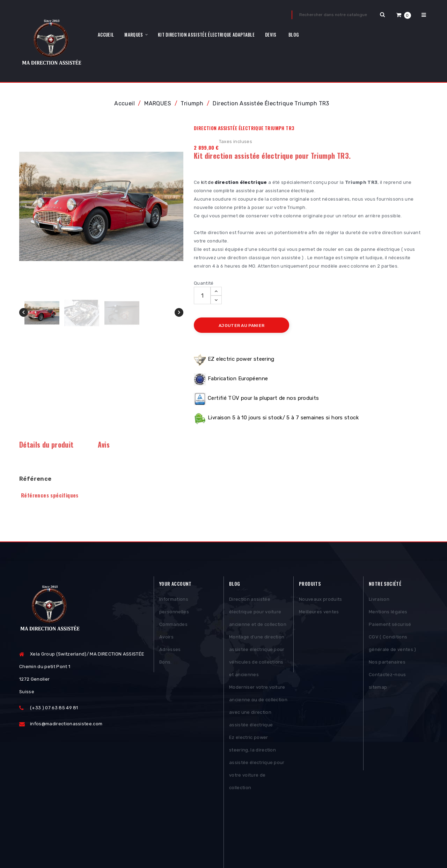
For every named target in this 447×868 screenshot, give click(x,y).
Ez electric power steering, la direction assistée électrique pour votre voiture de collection (257, 764)
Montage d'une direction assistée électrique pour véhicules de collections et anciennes (257, 657)
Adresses (170, 651)
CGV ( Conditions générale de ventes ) (393, 645)
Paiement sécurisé (390, 626)
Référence (35, 479)
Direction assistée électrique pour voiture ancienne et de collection (258, 613)
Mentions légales (388, 613)
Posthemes (73, 842)
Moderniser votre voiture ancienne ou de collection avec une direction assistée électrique (258, 707)
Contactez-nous (387, 676)
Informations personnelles (174, 607)
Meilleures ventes (319, 613)
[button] (404, 15)
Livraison (379, 601)
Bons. (166, 663)
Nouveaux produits (321, 601)
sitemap (378, 689)
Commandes (173, 626)
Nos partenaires (387, 663)
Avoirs (166, 638)
